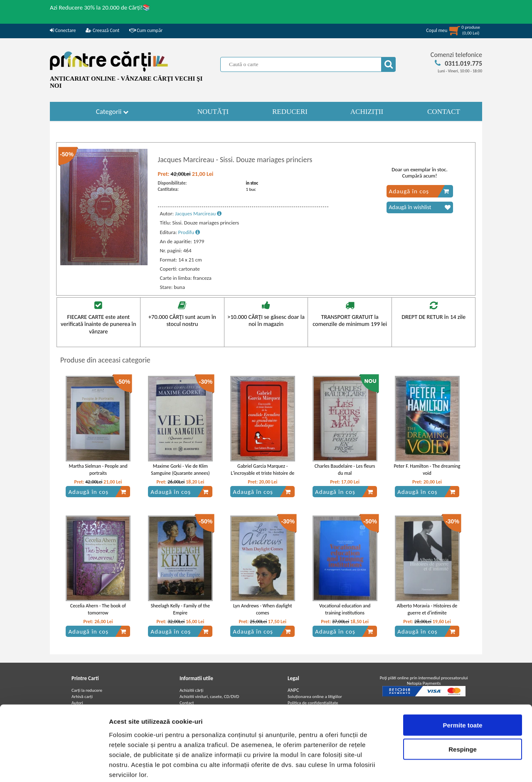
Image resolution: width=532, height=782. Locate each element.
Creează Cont (102, 30)
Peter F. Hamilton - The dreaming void (427, 470)
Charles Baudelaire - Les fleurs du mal (345, 470)
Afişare (416, 766)
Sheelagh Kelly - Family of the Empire (180, 609)
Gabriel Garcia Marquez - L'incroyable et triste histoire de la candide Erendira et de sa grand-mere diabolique (262, 476)
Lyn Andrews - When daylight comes (262, 609)
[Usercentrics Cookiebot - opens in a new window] (54, 766)
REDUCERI (290, 112)
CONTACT (444, 112)
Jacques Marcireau (198, 213)
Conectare (63, 30)
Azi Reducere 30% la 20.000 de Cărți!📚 (100, 7)
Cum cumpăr (146, 30)
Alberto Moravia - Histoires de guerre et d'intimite (427, 609)
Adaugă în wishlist (420, 207)
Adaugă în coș (419, 191)
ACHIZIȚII (367, 112)
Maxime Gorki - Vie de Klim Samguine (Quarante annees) (180, 470)
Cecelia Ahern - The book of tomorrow (98, 609)
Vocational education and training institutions (345, 609)
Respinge (463, 707)
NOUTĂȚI (213, 112)
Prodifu (189, 232)
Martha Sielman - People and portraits (98, 470)
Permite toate (462, 682)
